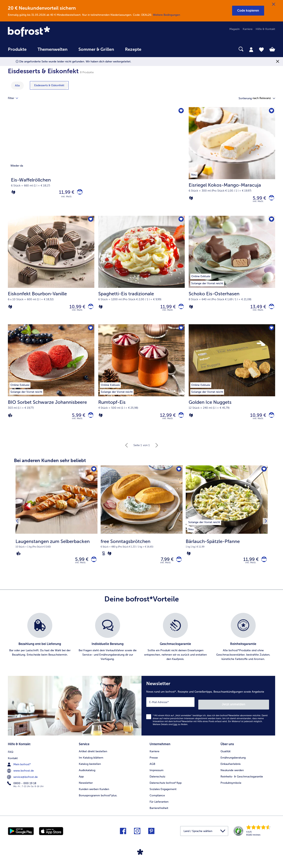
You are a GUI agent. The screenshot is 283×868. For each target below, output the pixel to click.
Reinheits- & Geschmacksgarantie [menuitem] (242, 780)
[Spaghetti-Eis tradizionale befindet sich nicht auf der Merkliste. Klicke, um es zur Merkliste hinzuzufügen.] (181, 222)
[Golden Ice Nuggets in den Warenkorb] (270, 420)
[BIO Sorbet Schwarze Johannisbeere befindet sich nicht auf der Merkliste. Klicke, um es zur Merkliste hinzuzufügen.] (90, 332)
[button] (248, 11)
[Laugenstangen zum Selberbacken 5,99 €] (57, 527)
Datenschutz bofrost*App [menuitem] (166, 786)
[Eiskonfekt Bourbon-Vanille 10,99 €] (51, 273)
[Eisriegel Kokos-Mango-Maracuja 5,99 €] (232, 162)
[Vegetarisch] (13, 193)
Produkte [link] (17, 49)
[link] (48, 32)
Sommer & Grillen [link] (96, 49)
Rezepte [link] (133, 49)
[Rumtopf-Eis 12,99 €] (141, 383)
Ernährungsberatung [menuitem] (233, 761)
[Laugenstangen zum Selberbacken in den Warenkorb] (93, 566)
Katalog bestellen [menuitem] (90, 767)
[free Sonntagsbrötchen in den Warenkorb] (178, 566)
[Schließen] (274, 4)
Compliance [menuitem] (157, 799)
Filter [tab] (15, 98)
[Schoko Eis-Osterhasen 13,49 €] (232, 273)
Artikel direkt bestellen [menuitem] (93, 755)
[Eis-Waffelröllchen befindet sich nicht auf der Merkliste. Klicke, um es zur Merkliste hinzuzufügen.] (181, 111)
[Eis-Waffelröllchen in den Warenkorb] (79, 193)
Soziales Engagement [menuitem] (163, 793)
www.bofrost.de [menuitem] (21, 774)
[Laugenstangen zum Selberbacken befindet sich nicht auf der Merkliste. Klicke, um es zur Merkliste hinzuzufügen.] (93, 475)
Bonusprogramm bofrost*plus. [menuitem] (98, 799)
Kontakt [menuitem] (13, 761)
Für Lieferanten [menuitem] (159, 805)
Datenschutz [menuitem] (157, 780)
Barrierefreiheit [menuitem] (159, 811)
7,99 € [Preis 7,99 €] (165, 565)
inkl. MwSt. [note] (81, 570)
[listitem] (204, 527)
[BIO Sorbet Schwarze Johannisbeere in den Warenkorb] (90, 420)
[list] (141, 644)
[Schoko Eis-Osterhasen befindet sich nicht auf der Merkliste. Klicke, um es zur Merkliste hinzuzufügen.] (271, 222)
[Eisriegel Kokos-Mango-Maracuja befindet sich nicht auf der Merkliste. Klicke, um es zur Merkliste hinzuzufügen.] (271, 111)
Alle (17, 86)
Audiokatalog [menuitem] (87, 774)
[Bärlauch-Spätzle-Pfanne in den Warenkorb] (263, 566)
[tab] (251, 49)
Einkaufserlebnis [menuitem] (231, 767)
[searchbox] (155, 49)
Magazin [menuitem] (234, 29)
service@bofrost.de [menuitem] (23, 780)
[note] (57, 552)
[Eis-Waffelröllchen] (96, 162)
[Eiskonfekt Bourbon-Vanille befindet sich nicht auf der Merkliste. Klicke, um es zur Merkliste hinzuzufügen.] (90, 222)
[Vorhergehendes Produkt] (18, 527)
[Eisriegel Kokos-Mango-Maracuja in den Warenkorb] (270, 199)
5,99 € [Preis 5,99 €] (257, 199)
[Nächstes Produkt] (265, 527)
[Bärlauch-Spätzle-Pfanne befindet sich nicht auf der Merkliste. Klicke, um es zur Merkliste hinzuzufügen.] (263, 475)
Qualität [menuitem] (226, 755)
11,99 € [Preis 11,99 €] (64, 193)
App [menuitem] (81, 780)
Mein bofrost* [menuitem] (19, 767)
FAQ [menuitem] (11, 755)
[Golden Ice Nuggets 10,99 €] (232, 383)
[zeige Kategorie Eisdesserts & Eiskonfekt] (49, 85)
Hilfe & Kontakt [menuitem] (265, 29)
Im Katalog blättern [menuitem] (91, 761)
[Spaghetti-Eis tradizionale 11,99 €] (141, 273)
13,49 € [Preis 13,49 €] (256, 309)
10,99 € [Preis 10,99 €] (75, 309)
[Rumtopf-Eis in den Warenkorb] (180, 420)
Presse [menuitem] (154, 761)
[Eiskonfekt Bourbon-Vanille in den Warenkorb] (90, 309)
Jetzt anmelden (252, 709)
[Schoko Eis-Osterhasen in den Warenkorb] (270, 309)
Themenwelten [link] (52, 49)
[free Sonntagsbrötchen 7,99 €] (142, 527)
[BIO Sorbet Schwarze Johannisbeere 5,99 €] (51, 383)
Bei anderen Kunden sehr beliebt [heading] (50, 466)
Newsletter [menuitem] (86, 786)
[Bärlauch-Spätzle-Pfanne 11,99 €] (227, 527)
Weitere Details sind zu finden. (170, 729)
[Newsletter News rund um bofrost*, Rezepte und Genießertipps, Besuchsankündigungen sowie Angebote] (208, 711)
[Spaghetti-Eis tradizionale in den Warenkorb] (180, 309)
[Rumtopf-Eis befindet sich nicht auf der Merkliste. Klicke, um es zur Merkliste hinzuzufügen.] (181, 332)
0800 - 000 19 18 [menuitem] (22, 786)
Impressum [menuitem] (157, 774)
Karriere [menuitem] (248, 29)
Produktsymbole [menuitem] (231, 786)
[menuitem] (17, 51)
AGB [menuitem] (152, 767)
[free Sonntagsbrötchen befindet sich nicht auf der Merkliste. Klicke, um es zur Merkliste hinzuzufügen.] (178, 475)
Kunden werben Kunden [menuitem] (94, 793)
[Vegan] (10, 420)
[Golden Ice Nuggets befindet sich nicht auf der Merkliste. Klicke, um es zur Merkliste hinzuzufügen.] (271, 332)
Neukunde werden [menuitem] (232, 774)
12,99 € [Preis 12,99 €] (165, 420)
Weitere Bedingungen (166, 15)
